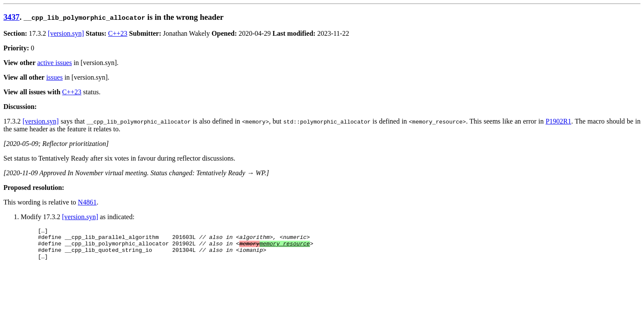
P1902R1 (558, 121)
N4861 (87, 202)
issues (54, 77)
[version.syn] (66, 33)
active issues (55, 63)
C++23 (118, 33)
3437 (11, 17)
